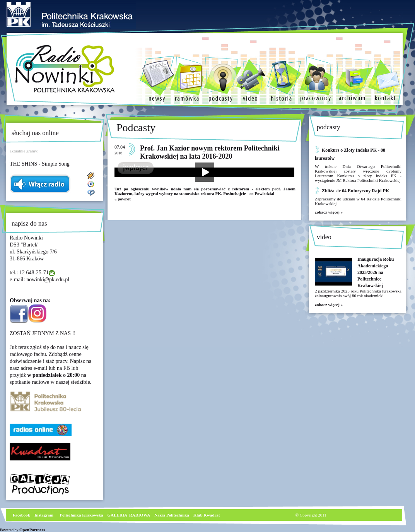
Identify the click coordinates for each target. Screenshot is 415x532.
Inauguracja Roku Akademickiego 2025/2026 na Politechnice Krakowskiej (376, 272)
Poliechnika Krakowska (82, 515)
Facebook (21, 515)
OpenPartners (32, 530)
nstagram (45, 515)
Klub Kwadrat (207, 515)
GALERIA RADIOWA (129, 515)
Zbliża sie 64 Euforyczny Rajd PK (355, 191)
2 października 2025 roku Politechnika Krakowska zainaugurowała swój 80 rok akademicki (358, 293)
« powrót (123, 199)
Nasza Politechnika (172, 515)
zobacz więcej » (329, 212)
